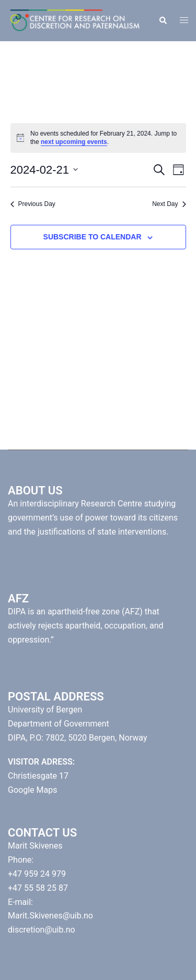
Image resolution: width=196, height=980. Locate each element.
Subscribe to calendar (93, 237)
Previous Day (33, 204)
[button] (163, 20)
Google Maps (32, 790)
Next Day (169, 204)
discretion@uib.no (42, 930)
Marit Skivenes (35, 846)
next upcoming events (74, 142)
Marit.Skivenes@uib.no (50, 916)
